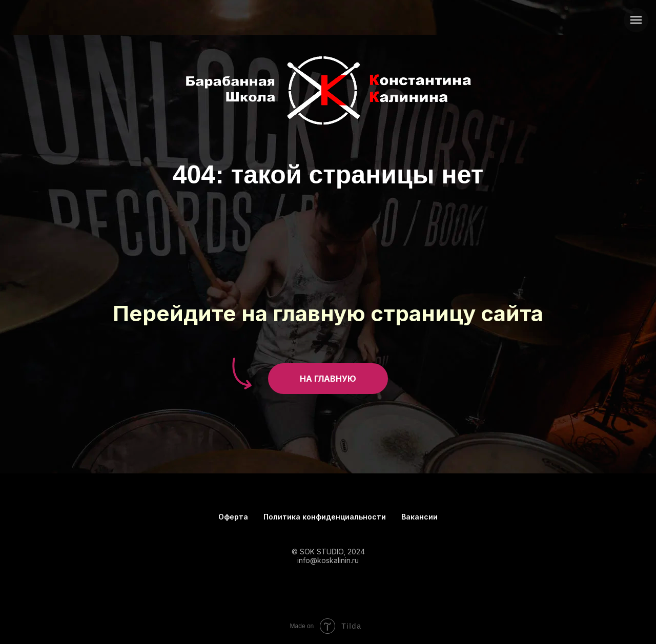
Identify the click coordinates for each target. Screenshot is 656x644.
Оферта (233, 517)
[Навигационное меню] (636, 20)
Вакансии (419, 517)
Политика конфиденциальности (325, 517)
